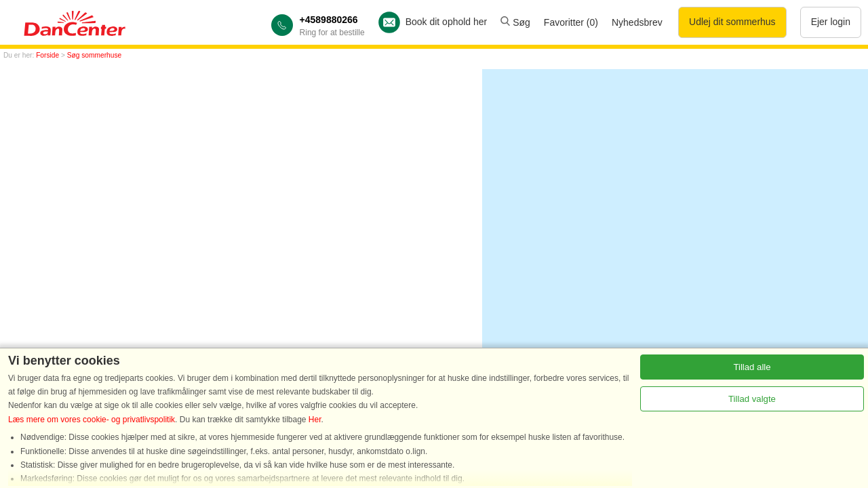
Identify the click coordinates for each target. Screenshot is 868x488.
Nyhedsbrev (637, 22)
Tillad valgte (752, 399)
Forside (47, 55)
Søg (515, 22)
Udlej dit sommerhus (732, 22)
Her (315, 420)
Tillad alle (752, 367)
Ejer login (831, 22)
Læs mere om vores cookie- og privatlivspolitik (92, 420)
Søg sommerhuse (94, 55)
